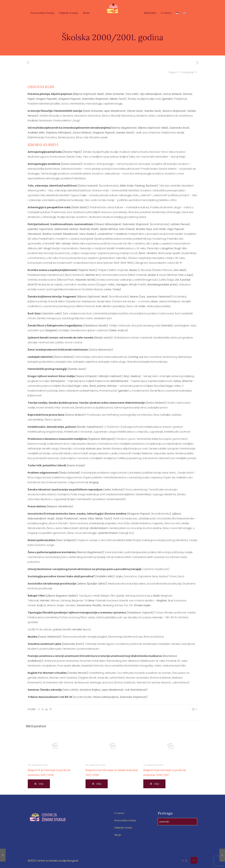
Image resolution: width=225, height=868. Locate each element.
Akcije (118, 835)
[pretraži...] (177, 822)
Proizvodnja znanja (126, 820)
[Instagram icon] (186, 861)
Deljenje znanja (124, 828)
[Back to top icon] (194, 860)
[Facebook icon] (183, 861)
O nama (120, 813)
